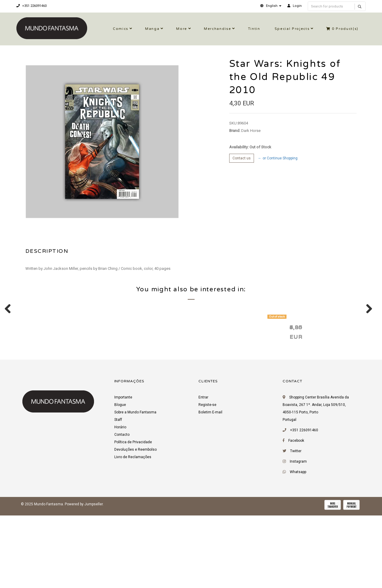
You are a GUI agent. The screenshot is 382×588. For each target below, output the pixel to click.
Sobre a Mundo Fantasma (135, 487)
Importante (123, 472)
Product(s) (342, 29)
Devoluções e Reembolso (135, 524)
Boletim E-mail (210, 487)
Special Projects (292, 29)
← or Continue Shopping (278, 158)
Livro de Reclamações (133, 532)
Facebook (296, 515)
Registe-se (207, 480)
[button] (271, 6)
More (182, 29)
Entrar (203, 472)
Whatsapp (298, 547)
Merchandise (217, 29)
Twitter (296, 526)
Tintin (254, 29)
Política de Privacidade (133, 517)
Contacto (122, 510)
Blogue (120, 480)
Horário (120, 502)
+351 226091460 (31, 6)
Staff (118, 495)
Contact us (242, 158)
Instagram (298, 536)
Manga (152, 29)
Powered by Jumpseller (84, 579)
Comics (121, 29)
